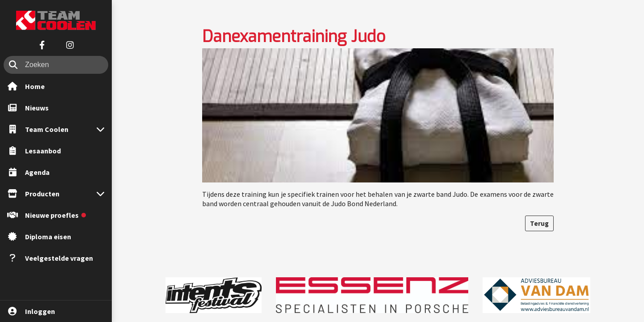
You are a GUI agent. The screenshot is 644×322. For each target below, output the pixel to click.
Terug (539, 223)
